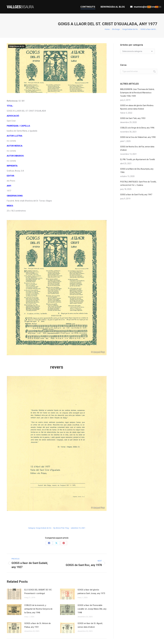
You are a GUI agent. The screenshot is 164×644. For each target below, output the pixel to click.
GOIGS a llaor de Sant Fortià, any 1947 (136, 195)
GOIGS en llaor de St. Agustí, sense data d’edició (90, 625)
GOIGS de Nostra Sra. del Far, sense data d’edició (137, 148)
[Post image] (14, 594)
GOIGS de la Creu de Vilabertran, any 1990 (138, 137)
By (61, 528)
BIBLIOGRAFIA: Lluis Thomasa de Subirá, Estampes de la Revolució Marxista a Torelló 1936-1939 (137, 93)
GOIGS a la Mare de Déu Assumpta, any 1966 (137, 171)
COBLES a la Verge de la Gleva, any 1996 (137, 128)
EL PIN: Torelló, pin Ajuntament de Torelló (138, 159)
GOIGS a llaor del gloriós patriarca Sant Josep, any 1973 (91, 592)
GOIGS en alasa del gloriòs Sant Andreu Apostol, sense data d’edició (137, 107)
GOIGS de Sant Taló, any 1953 (133, 118)
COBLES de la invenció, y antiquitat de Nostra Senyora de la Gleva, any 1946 (38, 609)
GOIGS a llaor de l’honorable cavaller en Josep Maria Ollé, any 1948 (92, 609)
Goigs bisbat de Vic (17, 46)
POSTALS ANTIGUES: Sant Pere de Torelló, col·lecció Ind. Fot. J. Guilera (138, 183)
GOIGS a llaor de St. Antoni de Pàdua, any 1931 (38, 625)
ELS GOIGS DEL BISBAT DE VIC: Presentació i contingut (38, 592)
